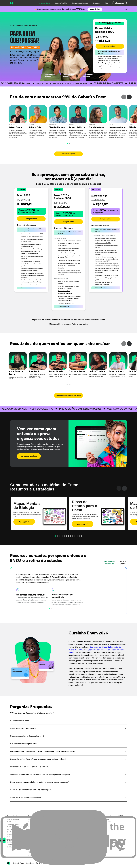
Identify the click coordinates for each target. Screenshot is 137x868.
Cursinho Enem (45, 3)
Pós (106, 3)
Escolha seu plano (68, 154)
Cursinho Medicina (61, 3)
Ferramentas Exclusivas (110, 563)
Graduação (97, 3)
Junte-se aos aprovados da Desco (68, 396)
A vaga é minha (95, 9)
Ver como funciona (29, 456)
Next (129, 97)
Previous (124, 97)
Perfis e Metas (123, 563)
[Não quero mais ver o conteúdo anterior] (126, 9)
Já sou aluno (120, 3)
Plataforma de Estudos (80, 3)
